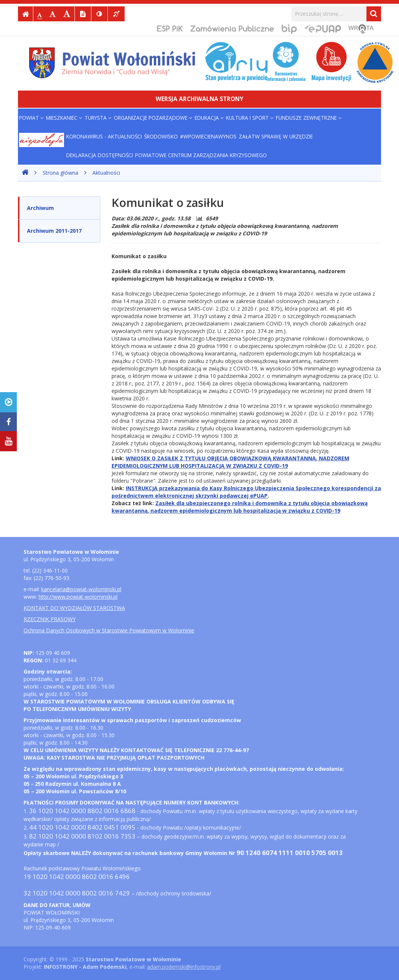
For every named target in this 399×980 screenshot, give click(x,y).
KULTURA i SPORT (250, 118)
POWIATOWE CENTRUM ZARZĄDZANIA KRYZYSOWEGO (201, 155)
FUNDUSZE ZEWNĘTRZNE (309, 118)
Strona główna (60, 173)
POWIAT (31, 118)
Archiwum (40, 208)
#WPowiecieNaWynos (208, 136)
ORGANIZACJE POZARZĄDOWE (153, 118)
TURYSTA (98, 118)
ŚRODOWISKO (161, 136)
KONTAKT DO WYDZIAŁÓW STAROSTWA (74, 608)
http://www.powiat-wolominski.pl (78, 597)
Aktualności (106, 173)
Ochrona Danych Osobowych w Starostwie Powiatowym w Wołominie (109, 630)
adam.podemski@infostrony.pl (184, 967)
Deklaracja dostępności (100, 155)
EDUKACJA (209, 118)
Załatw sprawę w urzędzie (276, 136)
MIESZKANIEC (64, 118)
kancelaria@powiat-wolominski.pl (81, 589)
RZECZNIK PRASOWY (50, 619)
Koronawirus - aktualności (104, 136)
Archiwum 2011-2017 (54, 231)
